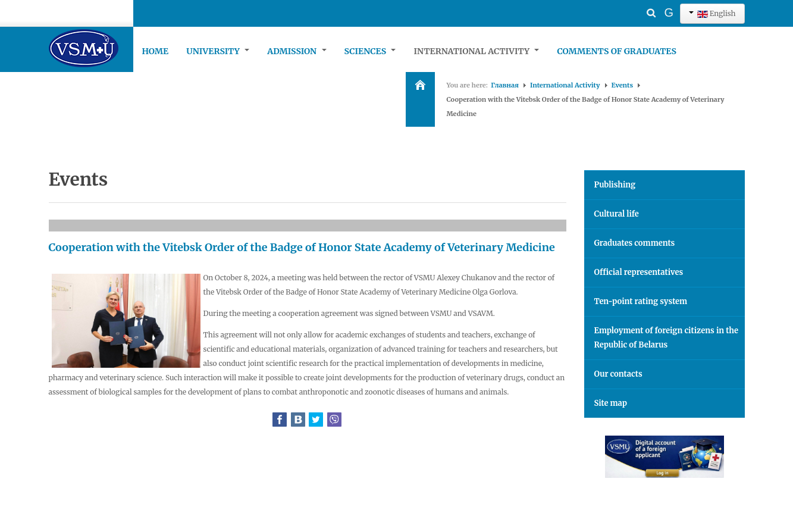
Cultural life (617, 214)
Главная (505, 85)
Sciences (370, 51)
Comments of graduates (617, 51)
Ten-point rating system (641, 301)
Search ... (630, 3)
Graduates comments (635, 243)
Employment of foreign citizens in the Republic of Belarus (667, 338)
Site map (611, 403)
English (712, 13)
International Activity (476, 51)
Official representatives (639, 272)
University (218, 51)
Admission (297, 51)
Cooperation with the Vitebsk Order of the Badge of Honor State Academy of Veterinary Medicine (302, 247)
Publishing (615, 185)
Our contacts (618, 374)
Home (156, 51)
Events (623, 85)
